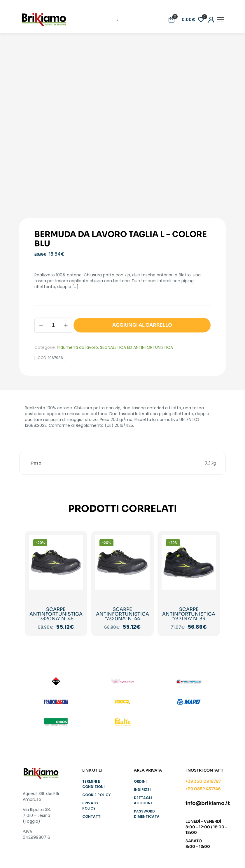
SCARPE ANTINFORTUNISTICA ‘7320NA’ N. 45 (56, 614)
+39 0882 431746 (203, 789)
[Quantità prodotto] (53, 325)
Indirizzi (142, 790)
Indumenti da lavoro (77, 347)
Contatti (92, 816)
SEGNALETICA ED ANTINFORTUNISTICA (136, 347)
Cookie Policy (97, 795)
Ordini (140, 781)
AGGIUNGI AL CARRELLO (142, 325)
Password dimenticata (147, 814)
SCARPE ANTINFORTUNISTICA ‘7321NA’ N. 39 (189, 614)
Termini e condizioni (93, 784)
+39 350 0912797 (203, 781)
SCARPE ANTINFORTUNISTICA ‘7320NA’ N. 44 (123, 614)
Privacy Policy (90, 806)
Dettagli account (143, 800)
